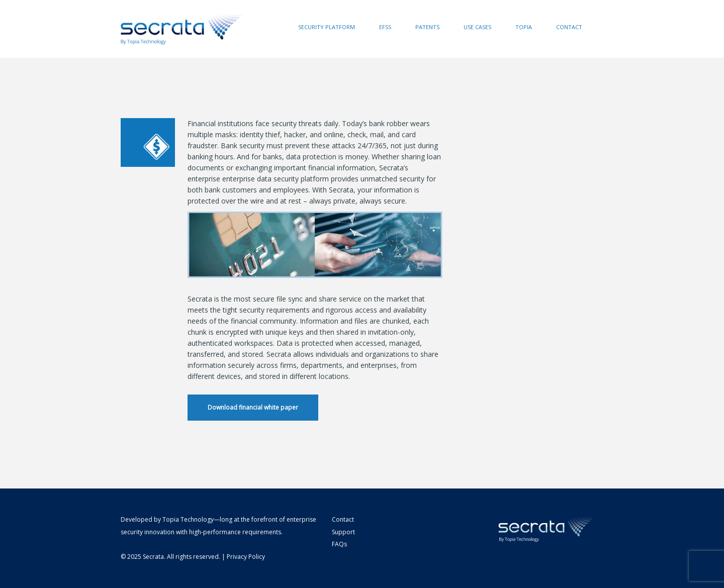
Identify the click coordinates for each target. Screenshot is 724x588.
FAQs (339, 544)
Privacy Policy (246, 557)
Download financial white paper (253, 407)
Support (343, 532)
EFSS (385, 27)
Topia (524, 27)
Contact (569, 27)
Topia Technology (188, 519)
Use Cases (477, 27)
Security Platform (327, 27)
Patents (427, 27)
